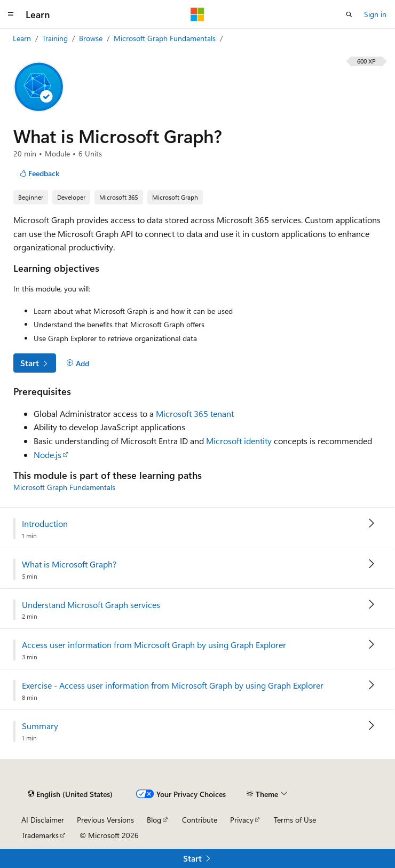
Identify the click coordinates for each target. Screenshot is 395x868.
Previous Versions (105, 820)
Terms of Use (295, 820)
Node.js (48, 455)
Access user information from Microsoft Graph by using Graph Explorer (154, 645)
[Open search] (349, 14)
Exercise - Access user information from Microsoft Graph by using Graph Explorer (173, 685)
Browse (92, 38)
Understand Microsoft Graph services (91, 605)
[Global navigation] (11, 14)
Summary (40, 726)
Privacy (242, 820)
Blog (154, 820)
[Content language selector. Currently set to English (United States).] (70, 794)
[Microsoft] (197, 14)
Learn (23, 38)
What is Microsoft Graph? (69, 564)
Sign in (375, 14)
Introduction (45, 524)
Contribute (200, 820)
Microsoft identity (239, 441)
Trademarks (40, 835)
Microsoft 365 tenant (195, 413)
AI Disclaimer (43, 820)
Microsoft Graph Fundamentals (166, 38)
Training (56, 38)
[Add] (78, 364)
